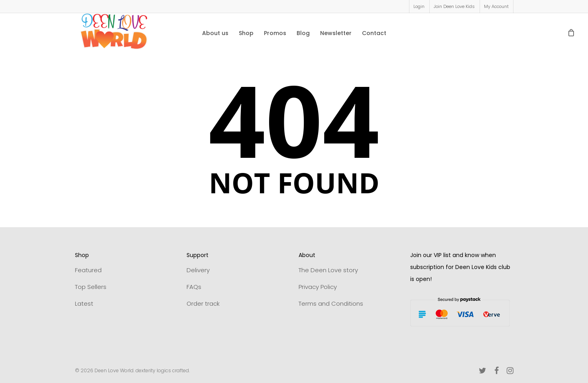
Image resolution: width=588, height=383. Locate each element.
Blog (303, 33)
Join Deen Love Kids (454, 6)
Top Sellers (91, 287)
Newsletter (336, 33)
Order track (203, 303)
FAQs (194, 287)
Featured (88, 270)
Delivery (198, 270)
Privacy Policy (318, 287)
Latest (84, 303)
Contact (374, 33)
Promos (275, 33)
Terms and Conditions (331, 303)
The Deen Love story (328, 270)
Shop (246, 33)
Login (419, 6)
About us (215, 33)
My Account (496, 6)
